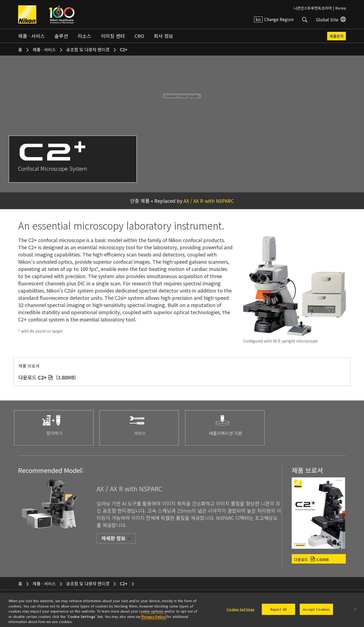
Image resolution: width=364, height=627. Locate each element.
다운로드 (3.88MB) (47, 377)
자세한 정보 (113, 538)
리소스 (84, 36)
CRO (139, 36)
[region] (182, 610)
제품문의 (337, 36)
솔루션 (61, 36)
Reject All (279, 609)
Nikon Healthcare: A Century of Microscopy (62, 14)
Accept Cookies (316, 609)
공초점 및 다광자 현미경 (88, 49)
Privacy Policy (154, 616)
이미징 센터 (113, 36)
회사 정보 (163, 36)
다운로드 (311, 559)
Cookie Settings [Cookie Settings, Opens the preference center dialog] (241, 609)
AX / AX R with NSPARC (209, 201)
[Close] (355, 609)
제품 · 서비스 (31, 36)
